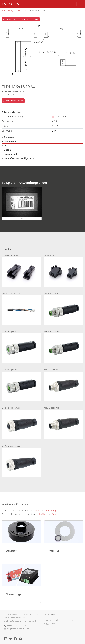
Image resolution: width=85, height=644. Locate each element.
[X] (11, 639)
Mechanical (10, 141)
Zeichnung (33, 19)
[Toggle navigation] (80, 4)
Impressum (49, 620)
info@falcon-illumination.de (18, 629)
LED (6, 146)
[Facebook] (16, 639)
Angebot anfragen (13, 101)
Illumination (11, 137)
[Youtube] (21, 639)
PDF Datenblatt (14, 19)
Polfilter (43, 514)
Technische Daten (14, 112)
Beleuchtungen (8, 10)
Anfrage (47, 624)
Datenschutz (60, 620)
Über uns (71, 620)
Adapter (56, 514)
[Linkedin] (6, 639)
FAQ (54, 624)
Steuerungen (52, 510)
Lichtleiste (23, 10)
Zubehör (37, 510)
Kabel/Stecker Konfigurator (19, 158)
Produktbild (10, 154)
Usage (7, 150)
